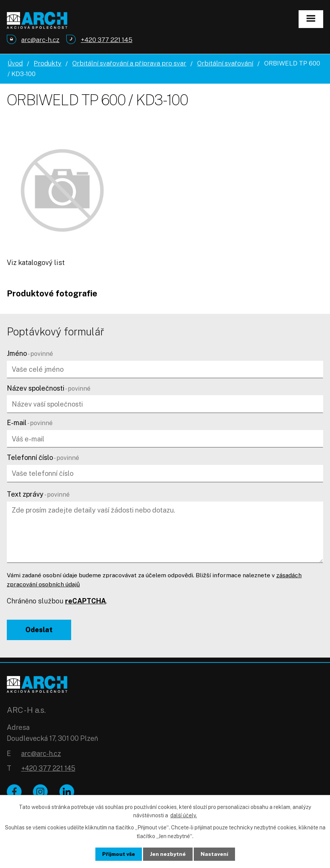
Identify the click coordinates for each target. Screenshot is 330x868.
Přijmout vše (119, 854)
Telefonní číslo (43, 457)
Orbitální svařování (225, 63)
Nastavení (215, 854)
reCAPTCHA (86, 601)
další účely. (184, 815)
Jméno (30, 353)
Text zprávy (38, 494)
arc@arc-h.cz (41, 754)
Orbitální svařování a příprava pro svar (129, 63)
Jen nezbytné (168, 854)
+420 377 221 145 (48, 769)
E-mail (30, 423)
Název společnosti (49, 388)
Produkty (47, 63)
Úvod (15, 63)
